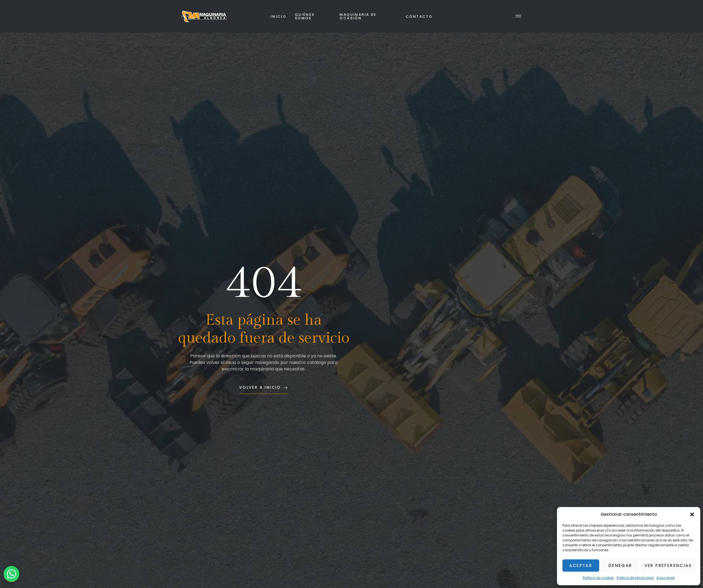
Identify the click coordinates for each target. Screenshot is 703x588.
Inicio (278, 16)
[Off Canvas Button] (518, 16)
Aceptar (581, 566)
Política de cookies (598, 578)
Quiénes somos (304, 16)
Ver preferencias (668, 566)
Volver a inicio (264, 388)
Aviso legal (666, 578)
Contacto (419, 16)
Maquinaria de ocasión (358, 16)
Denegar (620, 566)
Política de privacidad (635, 578)
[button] (692, 514)
